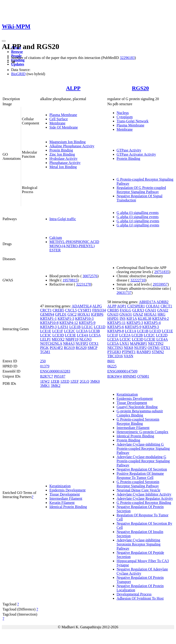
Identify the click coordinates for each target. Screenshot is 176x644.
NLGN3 (85, 339)
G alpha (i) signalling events (138, 213)
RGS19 (69, 348)
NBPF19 (72, 339)
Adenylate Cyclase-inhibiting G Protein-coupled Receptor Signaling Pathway (143, 448)
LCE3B (94, 331)
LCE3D (58, 335)
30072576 (90, 276)
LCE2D (162, 335)
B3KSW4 (115, 376)
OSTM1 (154, 348)
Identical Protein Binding (68, 507)
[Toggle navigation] (4, 41)
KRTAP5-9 (87, 323)
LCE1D (99, 327)
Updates (18, 64)
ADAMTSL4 (82, 306)
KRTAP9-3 (48, 327)
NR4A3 (69, 344)
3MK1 (45, 386)
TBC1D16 (115, 356)
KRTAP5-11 (117, 323)
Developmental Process (134, 594)
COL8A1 (153, 306)
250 (43, 361)
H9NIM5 (130, 376)
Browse (17, 52)
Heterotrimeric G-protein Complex (142, 432)
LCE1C (87, 327)
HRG (162, 314)
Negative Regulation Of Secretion (142, 469)
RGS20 (140, 88)
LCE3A (82, 331)
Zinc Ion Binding (62, 154)
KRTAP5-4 (152, 323)
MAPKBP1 (139, 344)
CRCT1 (46, 310)
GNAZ (138, 314)
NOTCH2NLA (51, 344)
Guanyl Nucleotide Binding (137, 407)
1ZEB (55, 381)
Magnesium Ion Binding (67, 142)
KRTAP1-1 (48, 319)
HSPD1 (113, 319)
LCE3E (70, 335)
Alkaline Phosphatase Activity (72, 146)
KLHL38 (145, 319)
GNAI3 (113, 314)
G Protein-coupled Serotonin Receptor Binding (138, 421)
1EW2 (45, 381)
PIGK (44, 348)
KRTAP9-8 (116, 331)
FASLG (126, 310)
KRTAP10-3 (84, 319)
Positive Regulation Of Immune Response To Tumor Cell (140, 476)
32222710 (138, 280)
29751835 (162, 272)
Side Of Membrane (64, 127)
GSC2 (72, 314)
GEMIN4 (47, 314)
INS (123, 319)
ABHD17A (147, 302)
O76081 (143, 376)
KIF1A (131, 319)
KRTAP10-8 (49, 323)
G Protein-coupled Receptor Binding (144, 503)
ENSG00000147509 (122, 371)
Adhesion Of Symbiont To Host (140, 598)
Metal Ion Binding (63, 167)
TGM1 (45, 352)
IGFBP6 (97, 314)
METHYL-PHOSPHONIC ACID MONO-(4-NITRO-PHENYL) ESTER (74, 246)
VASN (128, 356)
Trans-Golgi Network (133, 121)
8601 (111, 361)
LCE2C (70, 331)
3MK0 (95, 381)
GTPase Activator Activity (136, 154)
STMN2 (158, 352)
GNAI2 (163, 310)
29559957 (160, 284)
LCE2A (125, 335)
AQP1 (122, 306)
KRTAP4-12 (69, 323)
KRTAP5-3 (135, 323)
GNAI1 (151, 310)
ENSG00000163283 (55, 371)
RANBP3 (144, 352)
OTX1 (94, 344)
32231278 (83, 284)
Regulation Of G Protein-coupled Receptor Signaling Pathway (141, 190)
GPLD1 (61, 314)
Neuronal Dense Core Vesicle (139, 490)
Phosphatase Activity (65, 163)
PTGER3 (114, 352)
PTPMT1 (129, 352)
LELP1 (45, 339)
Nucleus (123, 113)
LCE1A (130, 331)
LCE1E (46, 331)
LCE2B (137, 335)
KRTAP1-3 (66, 319)
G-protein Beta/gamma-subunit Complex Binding (140, 413)
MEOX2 (58, 339)
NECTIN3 (115, 348)
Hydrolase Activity (63, 159)
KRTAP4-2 (161, 319)
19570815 (70, 280)
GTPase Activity (129, 150)
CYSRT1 (85, 310)
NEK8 (128, 348)
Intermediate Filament (66, 498)
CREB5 (58, 310)
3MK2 (56, 386)
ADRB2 (162, 302)
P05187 (60, 376)
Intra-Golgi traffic (63, 219)
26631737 (124, 293)
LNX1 (124, 344)
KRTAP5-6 (116, 327)
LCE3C (46, 335)
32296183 (127, 58)
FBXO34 (99, 310)
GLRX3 (138, 310)
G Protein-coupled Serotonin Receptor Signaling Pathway (138, 484)
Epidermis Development (67, 490)
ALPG (97, 306)
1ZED (65, 381)
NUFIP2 (82, 344)
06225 (112, 366)
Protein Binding (61, 150)
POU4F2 (56, 348)
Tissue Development (65, 494)
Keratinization (60, 486)
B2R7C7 (47, 376)
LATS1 (63, 327)
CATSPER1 (136, 306)
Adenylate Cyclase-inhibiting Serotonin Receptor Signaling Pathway (139, 544)
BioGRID (18, 74)
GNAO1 (126, 314)
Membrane (57, 123)
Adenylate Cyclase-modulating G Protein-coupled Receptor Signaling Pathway (143, 461)
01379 (45, 366)
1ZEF (74, 381)
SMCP (92, 348)
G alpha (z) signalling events (138, 221)
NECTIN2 (156, 344)
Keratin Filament (62, 503)
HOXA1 (84, 314)
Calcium (56, 238)
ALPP (73, 88)
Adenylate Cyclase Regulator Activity (145, 498)
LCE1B (75, 327)
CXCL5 (71, 310)
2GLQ (85, 381)
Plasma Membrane (63, 115)
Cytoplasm (125, 117)
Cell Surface (59, 119)
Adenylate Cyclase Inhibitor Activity (144, 494)
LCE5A (95, 335)
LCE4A (83, 335)
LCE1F (58, 331)
